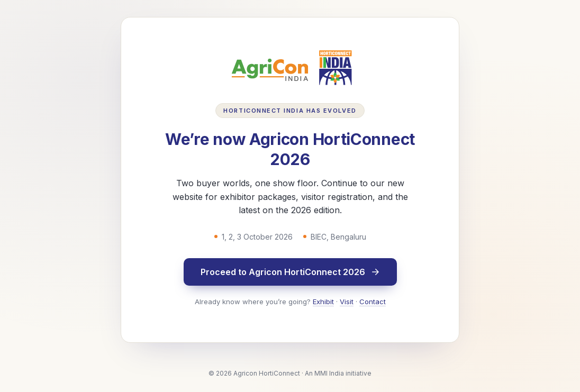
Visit (347, 302)
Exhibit (323, 302)
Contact (373, 302)
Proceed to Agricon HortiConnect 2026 (290, 272)
